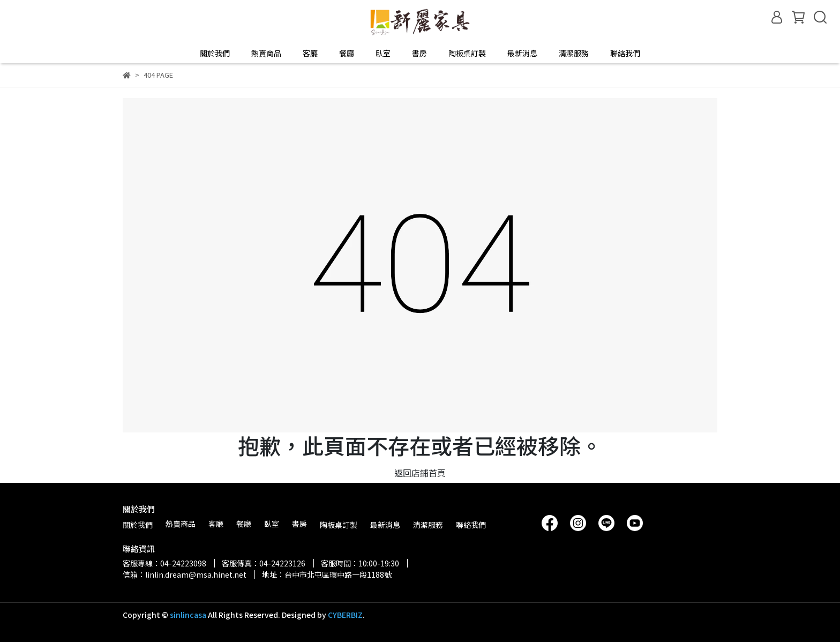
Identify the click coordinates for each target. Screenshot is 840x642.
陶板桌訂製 (467, 53)
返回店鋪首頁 (420, 473)
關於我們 (215, 53)
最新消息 (522, 53)
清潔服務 (574, 53)
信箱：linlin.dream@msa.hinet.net (185, 574)
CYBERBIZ (345, 615)
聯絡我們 (625, 53)
